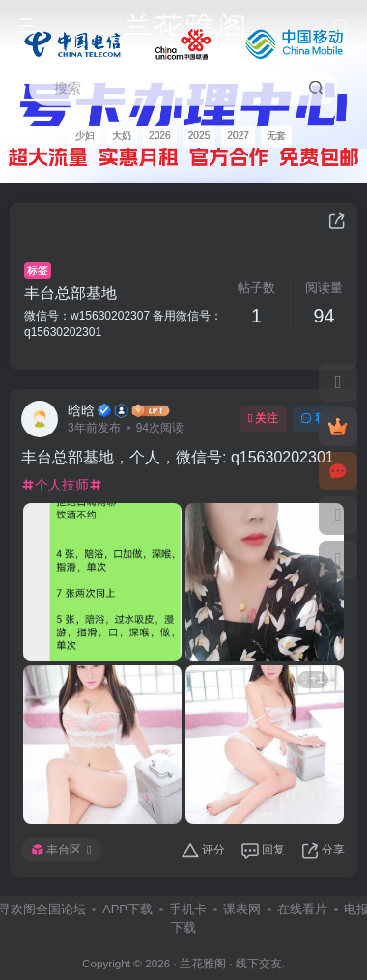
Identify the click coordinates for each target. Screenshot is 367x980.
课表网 (242, 909)
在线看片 (302, 909)
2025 (199, 136)
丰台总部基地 (71, 293)
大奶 (122, 136)
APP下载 (127, 909)
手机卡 (188, 909)
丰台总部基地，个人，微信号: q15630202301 (178, 457)
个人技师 (62, 485)
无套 (276, 136)
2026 (160, 136)
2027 (238, 136)
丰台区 (61, 850)
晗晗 (81, 410)
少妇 (85, 136)
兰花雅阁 (203, 963)
